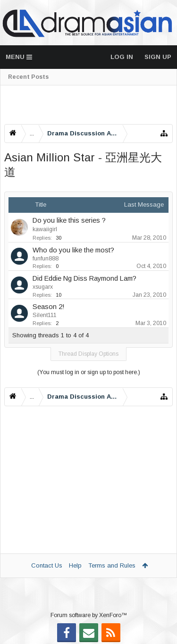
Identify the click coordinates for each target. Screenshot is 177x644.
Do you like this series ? (69, 220)
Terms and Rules (112, 565)
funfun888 (46, 259)
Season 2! (49, 307)
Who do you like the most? (73, 250)
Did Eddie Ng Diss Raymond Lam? (84, 278)
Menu (19, 57)
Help (75, 565)
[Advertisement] (88, 105)
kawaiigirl (45, 229)
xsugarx (43, 287)
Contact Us (47, 565)
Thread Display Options (88, 354)
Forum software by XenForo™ (89, 615)
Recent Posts (28, 77)
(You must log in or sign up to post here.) (89, 372)
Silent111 (45, 315)
